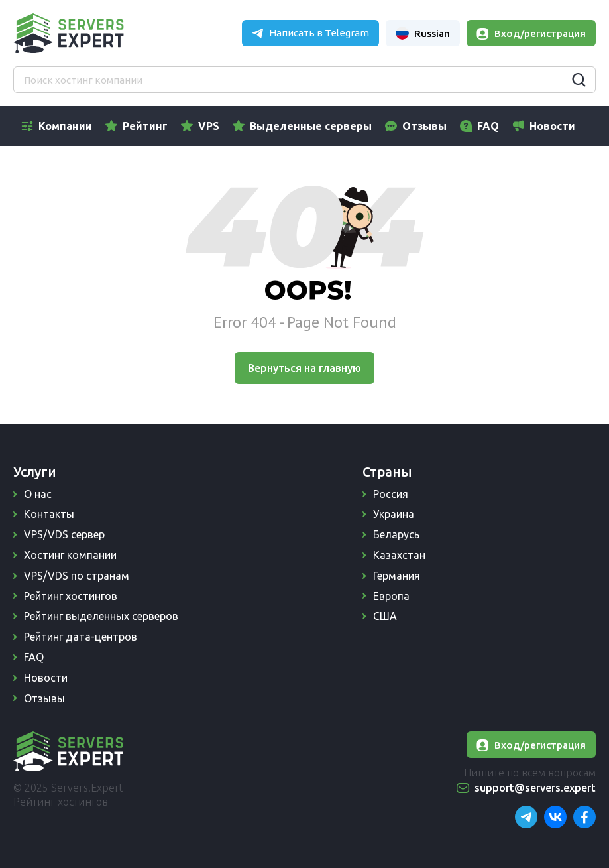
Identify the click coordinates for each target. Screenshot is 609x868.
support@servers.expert (535, 788)
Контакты (49, 514)
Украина (394, 514)
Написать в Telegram (319, 33)
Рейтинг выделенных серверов (101, 616)
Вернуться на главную (304, 368)
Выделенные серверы (311, 126)
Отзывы (424, 126)
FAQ (488, 126)
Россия (391, 494)
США (385, 616)
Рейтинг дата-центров (81, 637)
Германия (397, 576)
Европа (391, 596)
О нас (38, 494)
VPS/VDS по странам (77, 576)
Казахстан (399, 555)
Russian (423, 33)
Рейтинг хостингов (71, 596)
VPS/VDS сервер (64, 534)
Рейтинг (145, 126)
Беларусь (396, 534)
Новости (552, 126)
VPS (209, 126)
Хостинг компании (70, 555)
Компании (65, 126)
